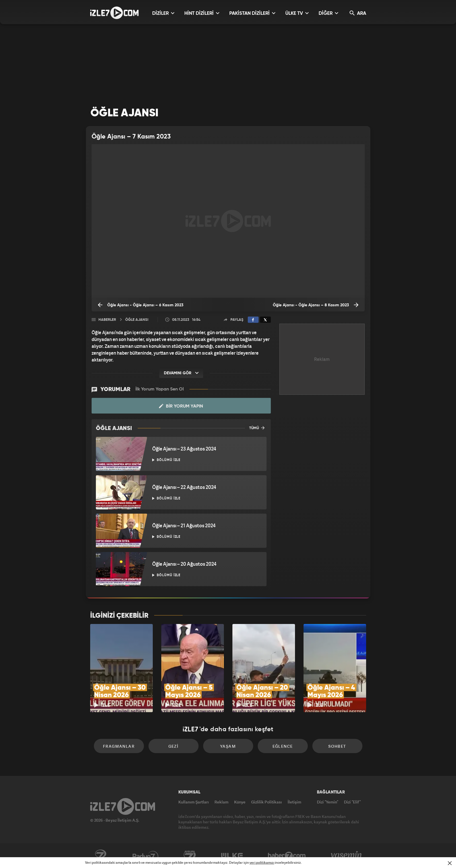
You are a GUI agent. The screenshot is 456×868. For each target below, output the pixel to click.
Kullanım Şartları (194, 802)
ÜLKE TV (297, 13)
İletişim (294, 802)
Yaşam (228, 746)
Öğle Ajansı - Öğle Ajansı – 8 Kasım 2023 (316, 305)
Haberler (107, 320)
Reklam (221, 802)
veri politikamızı (262, 862)
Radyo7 (146, 856)
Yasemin (347, 856)
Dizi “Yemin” (328, 802)
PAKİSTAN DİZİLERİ (252, 13)
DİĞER (328, 13)
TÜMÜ (257, 428)
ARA (358, 13)
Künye (240, 802)
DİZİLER (163, 13)
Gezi (174, 746)
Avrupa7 (190, 856)
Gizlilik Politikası (267, 802)
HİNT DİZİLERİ (202, 13)
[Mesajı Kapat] (450, 863)
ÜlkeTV (232, 856)
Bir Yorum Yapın (181, 406)
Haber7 (287, 856)
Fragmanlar (119, 746)
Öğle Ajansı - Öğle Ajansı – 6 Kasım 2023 (141, 305)
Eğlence (283, 746)
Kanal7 (100, 856)
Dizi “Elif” (352, 802)
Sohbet (337, 746)
